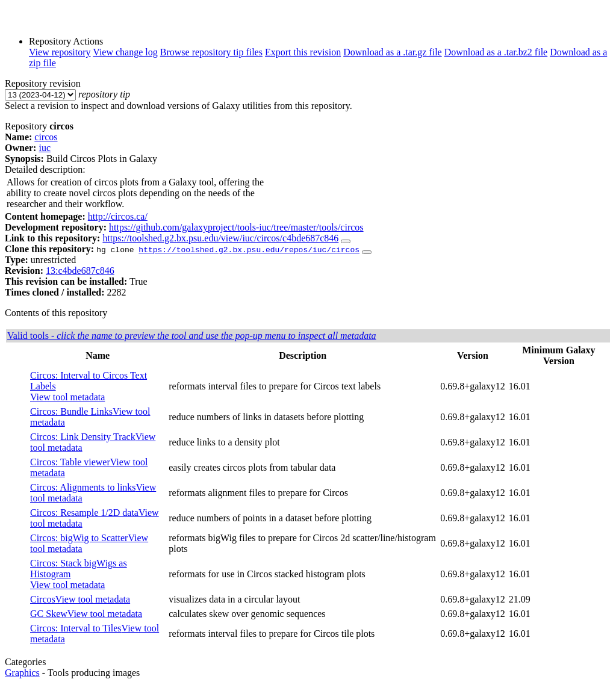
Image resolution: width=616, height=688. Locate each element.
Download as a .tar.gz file (393, 52)
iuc (45, 148)
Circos (43, 599)
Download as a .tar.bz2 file (496, 52)
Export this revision (303, 52)
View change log (125, 52)
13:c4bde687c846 (80, 271)
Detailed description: (45, 169)
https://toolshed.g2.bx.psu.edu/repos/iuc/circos (249, 249)
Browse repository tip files (211, 52)
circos (46, 137)
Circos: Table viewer (70, 462)
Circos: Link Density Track (83, 437)
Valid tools (192, 336)
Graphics (22, 673)
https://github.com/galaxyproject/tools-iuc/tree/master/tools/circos (236, 227)
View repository (60, 52)
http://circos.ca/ (118, 216)
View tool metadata (67, 397)
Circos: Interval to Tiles (76, 628)
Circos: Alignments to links (83, 487)
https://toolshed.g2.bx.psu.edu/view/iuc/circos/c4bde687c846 (220, 238)
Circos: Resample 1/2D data (84, 513)
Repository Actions (66, 41)
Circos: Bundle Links (71, 411)
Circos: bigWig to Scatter (79, 538)
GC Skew (49, 614)
